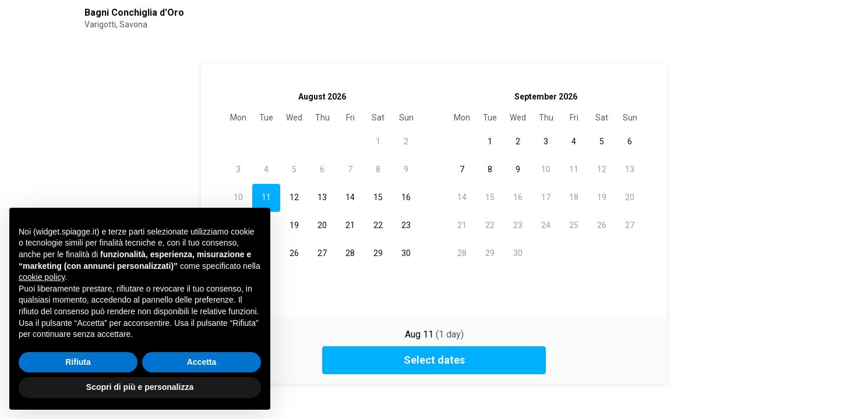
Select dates (434, 360)
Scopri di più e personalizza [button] (140, 387)
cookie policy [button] (42, 277)
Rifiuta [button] (78, 362)
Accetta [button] (202, 362)
